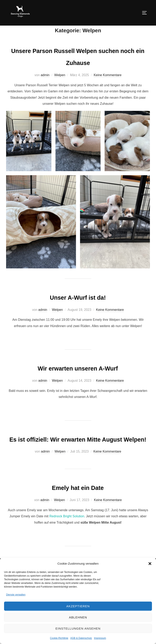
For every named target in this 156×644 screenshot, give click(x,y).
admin (45, 84)
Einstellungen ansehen (78, 628)
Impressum (100, 638)
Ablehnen (78, 617)
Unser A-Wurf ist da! (78, 306)
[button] (150, 564)
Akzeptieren (78, 606)
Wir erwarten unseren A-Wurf (78, 377)
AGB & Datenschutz (81, 638)
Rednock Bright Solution (66, 538)
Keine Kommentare (108, 84)
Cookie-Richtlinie (59, 638)
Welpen (60, 84)
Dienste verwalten (16, 595)
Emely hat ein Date (78, 508)
